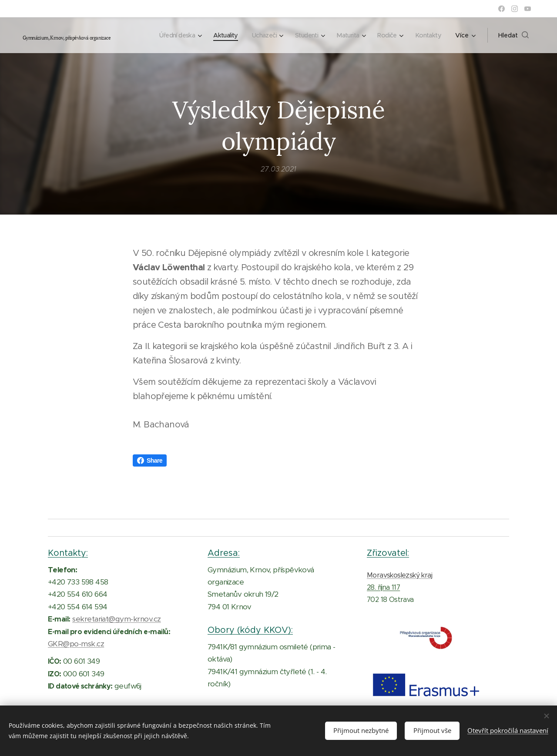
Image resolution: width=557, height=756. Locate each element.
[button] (513, 35)
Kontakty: (68, 553)
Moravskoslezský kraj (399, 575)
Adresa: (224, 553)
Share (150, 460)
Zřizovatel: (388, 553)
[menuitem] (168, 35)
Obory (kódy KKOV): (250, 630)
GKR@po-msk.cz (76, 644)
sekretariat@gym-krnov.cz (117, 619)
